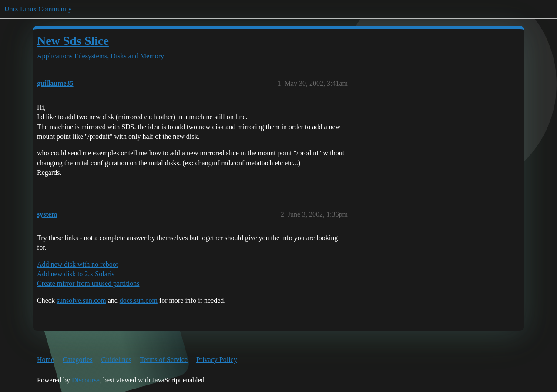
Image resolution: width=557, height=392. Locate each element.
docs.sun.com (139, 300)
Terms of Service (164, 360)
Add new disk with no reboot (77, 264)
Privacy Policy (217, 360)
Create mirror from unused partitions (88, 283)
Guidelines (116, 360)
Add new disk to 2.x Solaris (76, 274)
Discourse (86, 380)
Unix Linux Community (38, 9)
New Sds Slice (73, 41)
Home (45, 360)
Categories (77, 360)
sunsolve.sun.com (81, 300)
